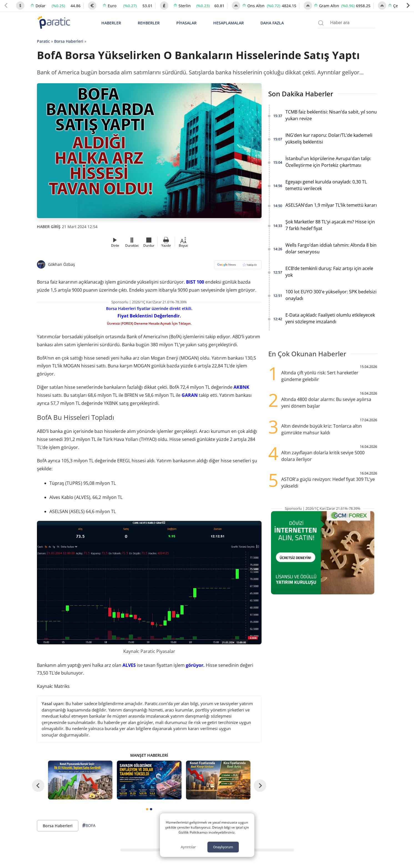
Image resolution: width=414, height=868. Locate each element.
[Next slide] (408, 6)
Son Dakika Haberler (301, 94)
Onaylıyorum (223, 847)
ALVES (129, 665)
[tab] (147, 809)
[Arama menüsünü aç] (321, 23)
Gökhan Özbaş (62, 264)
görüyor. (195, 665)
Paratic (43, 41)
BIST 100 (195, 282)
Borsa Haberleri (69, 41)
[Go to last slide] (38, 785)
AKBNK (241, 387)
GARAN (190, 395)
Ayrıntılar (188, 847)
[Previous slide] (6, 6)
